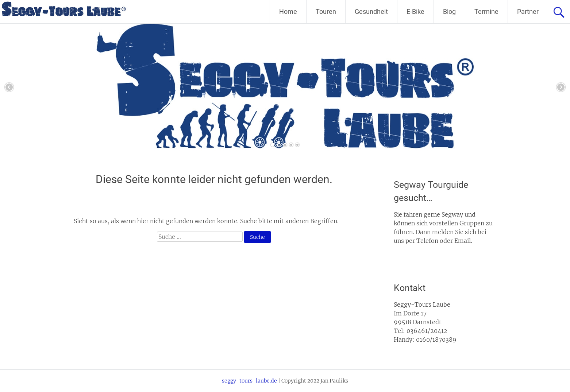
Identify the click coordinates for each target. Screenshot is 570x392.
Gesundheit (371, 11)
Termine (486, 11)
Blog (449, 11)
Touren (326, 11)
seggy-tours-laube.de (249, 381)
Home (288, 11)
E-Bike (415, 11)
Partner (528, 11)
